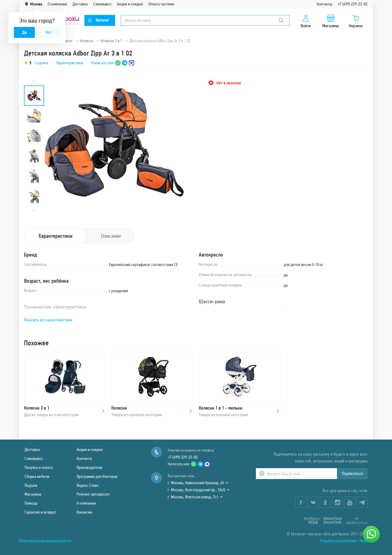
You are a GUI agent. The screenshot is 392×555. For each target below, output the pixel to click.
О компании (57, 4)
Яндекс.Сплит (88, 485)
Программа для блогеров (97, 476)
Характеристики (70, 63)
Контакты (324, 4)
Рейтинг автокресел (93, 494)
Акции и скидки (130, 4)
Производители (89, 467)
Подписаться (352, 473)
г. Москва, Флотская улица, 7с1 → (195, 497)
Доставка (80, 4)
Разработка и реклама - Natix (344, 541)
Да (24, 32)
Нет (49, 32)
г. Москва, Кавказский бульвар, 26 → (198, 483)
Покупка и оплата (39, 467)
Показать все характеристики (48, 320)
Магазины (33, 494)
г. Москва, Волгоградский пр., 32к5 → (199, 490)
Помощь (31, 503)
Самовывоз (102, 4)
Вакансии (84, 512)
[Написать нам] (371, 534)
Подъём (31, 485)
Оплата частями (161, 4)
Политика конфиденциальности (45, 541)
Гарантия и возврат (40, 512)
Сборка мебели (37, 476)
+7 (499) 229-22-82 (353, 4)
